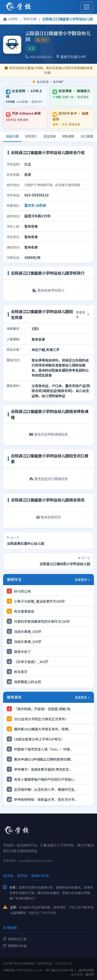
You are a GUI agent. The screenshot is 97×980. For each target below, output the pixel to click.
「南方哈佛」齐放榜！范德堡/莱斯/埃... (43, 709)
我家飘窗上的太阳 (27, 682)
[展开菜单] (87, 7)
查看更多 (83, 314)
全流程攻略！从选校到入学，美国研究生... (45, 789)
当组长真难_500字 (28, 631)
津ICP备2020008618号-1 (61, 970)
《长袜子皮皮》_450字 (31, 662)
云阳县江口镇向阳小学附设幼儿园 (65, 564)
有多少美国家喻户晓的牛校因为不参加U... (45, 779)
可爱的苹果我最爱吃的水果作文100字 (42, 621)
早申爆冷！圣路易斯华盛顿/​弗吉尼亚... (43, 769)
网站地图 (86, 970)
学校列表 (30, 19)
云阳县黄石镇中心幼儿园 (25, 543)
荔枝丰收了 (22, 652)
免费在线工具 (15, 939)
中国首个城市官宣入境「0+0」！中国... (43, 749)
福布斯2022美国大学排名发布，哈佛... (42, 729)
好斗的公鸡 (22, 591)
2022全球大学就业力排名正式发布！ (41, 719)
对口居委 (87, 136)
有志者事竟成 (24, 611)
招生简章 (50, 136)
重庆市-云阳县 (35, 205)
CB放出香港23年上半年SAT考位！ (39, 739)
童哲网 (90, 974)
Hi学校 (10, 19)
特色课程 (68, 136)
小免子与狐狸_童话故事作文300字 (39, 601)
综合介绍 (12, 136)
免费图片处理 (15, 946)
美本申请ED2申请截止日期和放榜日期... (43, 759)
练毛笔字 (21, 672)
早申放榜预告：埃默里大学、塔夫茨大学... (45, 799)
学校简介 (31, 136)
